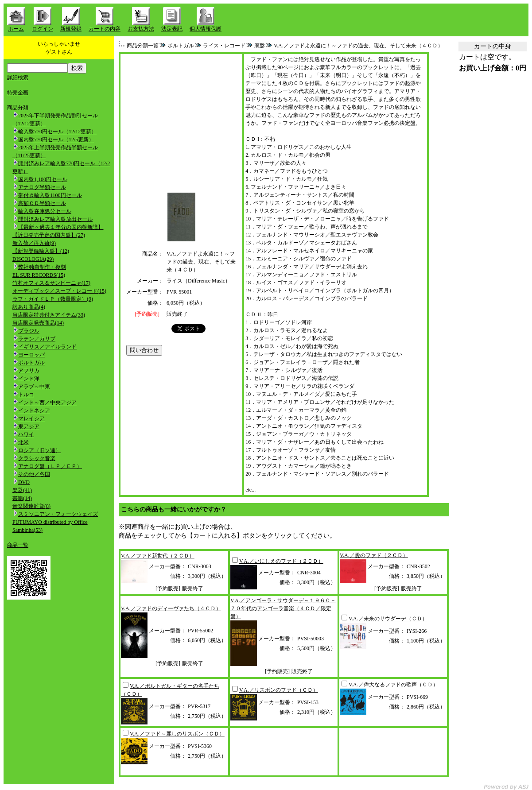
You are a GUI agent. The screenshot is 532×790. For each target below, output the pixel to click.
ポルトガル (31, 363)
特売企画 (18, 93)
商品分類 (18, 108)
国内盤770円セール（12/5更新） (56, 139)
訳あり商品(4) (29, 307)
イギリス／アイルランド (47, 347)
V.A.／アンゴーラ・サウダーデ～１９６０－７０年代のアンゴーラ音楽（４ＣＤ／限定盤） (283, 608)
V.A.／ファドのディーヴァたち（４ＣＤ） (171, 608)
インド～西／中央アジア (47, 403)
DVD (24, 482)
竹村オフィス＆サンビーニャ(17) (51, 283)
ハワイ (26, 434)
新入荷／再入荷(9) (34, 243)
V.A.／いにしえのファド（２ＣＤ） (281, 561)
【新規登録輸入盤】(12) (41, 251)
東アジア (29, 426)
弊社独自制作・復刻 (42, 267)
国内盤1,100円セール (43, 179)
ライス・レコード (224, 46)
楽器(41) (22, 490)
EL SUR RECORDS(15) (39, 275)
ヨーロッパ (31, 355)
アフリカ (29, 371)
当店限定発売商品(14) (38, 323)
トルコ (26, 395)
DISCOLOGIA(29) (33, 259)
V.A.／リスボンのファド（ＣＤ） (279, 690)
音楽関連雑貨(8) (31, 506)
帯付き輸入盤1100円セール (50, 195)
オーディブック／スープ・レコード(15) (59, 291)
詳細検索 (18, 77)
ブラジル (29, 331)
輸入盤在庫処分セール (45, 211)
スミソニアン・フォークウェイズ (58, 514)
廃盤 (260, 46)
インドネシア (34, 410)
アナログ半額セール (42, 187)
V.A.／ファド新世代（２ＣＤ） (158, 556)
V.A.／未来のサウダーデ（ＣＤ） (388, 619)
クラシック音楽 (37, 458)
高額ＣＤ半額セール (42, 203)
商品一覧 (18, 545)
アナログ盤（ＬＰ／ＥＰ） (50, 466)
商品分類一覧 (143, 46)
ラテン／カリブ (37, 339)
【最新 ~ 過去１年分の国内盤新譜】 (61, 227)
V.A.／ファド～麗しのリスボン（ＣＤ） (177, 734)
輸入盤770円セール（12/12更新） (57, 132)
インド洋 (29, 379)
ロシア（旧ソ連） (39, 450)
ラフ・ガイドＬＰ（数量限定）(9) (53, 299)
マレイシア (31, 418)
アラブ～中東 (34, 387)
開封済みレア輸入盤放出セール (55, 219)
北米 (23, 442)
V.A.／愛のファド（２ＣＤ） (374, 555)
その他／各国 (34, 474)
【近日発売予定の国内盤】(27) (49, 235)
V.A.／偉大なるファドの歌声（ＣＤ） (393, 685)
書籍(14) (22, 498)
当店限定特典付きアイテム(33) (49, 315)
